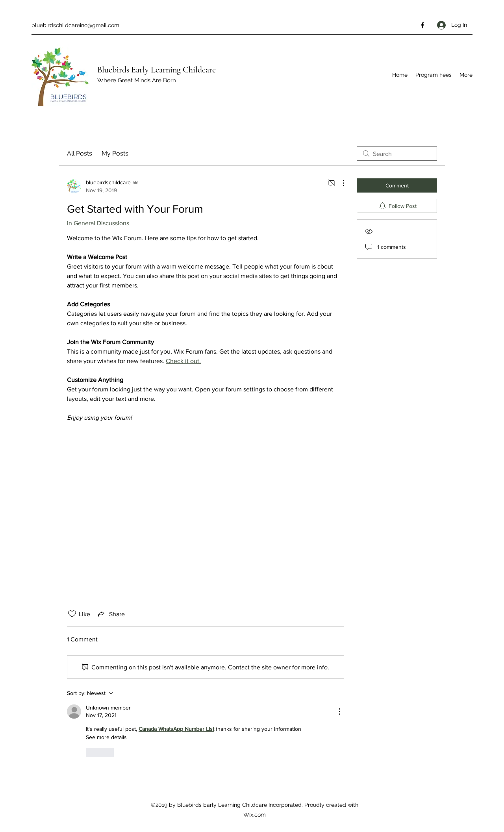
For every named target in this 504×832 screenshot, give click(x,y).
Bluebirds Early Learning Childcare (157, 70)
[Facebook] (422, 25)
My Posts (115, 153)
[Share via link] (111, 614)
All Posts (80, 153)
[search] (397, 154)
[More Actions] (339, 183)
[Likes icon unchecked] (72, 614)
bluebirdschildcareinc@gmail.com (75, 25)
